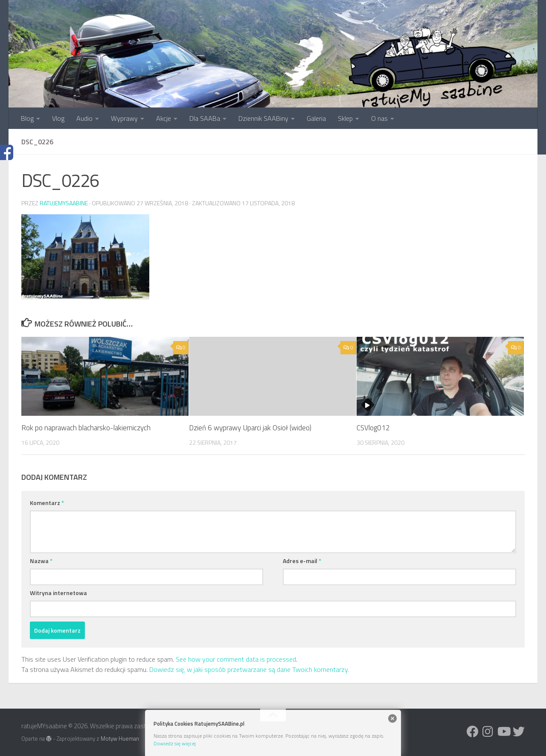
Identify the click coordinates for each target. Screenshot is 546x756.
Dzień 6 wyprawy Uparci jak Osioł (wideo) (250, 428)
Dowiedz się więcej (175, 743)
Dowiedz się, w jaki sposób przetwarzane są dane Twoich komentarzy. (249, 669)
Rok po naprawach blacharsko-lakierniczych (86, 428)
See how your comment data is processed (236, 659)
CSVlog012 (373, 428)
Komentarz (47, 503)
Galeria (316, 118)
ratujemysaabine (64, 203)
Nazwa (41, 561)
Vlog (58, 118)
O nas (379, 118)
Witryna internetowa (58, 593)
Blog (27, 118)
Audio (84, 118)
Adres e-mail (302, 561)
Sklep (345, 118)
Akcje (164, 118)
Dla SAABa (205, 118)
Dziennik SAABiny (263, 118)
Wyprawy (124, 118)
